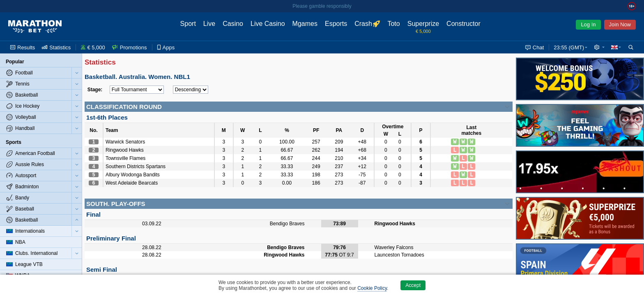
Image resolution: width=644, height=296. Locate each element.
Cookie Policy (372, 288)
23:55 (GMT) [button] (569, 47)
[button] (599, 47)
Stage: (95, 90)
